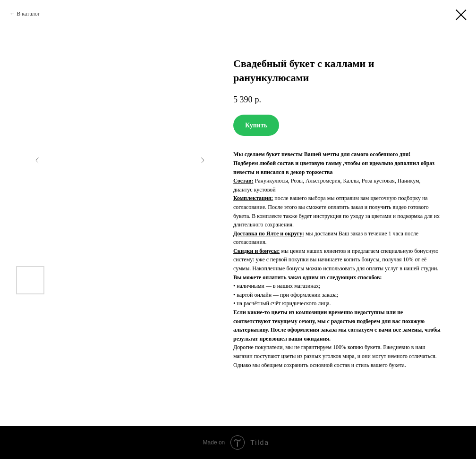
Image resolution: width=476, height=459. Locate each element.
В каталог (28, 14)
